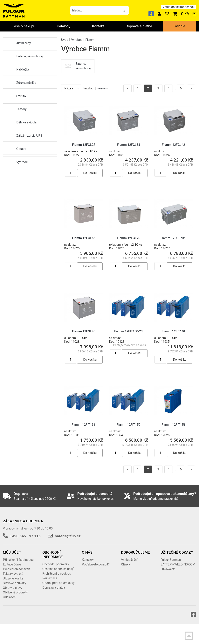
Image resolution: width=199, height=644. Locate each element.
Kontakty (88, 560)
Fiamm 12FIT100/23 (128, 331)
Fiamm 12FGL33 (129, 145)
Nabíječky (23, 69)
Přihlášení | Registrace (18, 560)
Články (126, 564)
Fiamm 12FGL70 (129, 238)
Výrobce (77, 40)
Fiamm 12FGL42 (173, 145)
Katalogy (64, 26)
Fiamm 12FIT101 (174, 331)
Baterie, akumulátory (30, 56)
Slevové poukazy (15, 583)
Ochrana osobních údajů (58, 569)
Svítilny (21, 96)
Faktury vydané (13, 574)
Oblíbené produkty (15, 592)
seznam (103, 88)
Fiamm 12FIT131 (84, 425)
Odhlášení (10, 597)
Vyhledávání (129, 560)
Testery (21, 109)
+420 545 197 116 (25, 536)
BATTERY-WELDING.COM (178, 564)
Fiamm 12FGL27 (84, 145)
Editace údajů (12, 564)
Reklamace (50, 578)
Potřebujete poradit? (96, 564)
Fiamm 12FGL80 (84, 331)
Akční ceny (24, 43)
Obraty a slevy (13, 588)
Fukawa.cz (168, 569)
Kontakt (98, 26)
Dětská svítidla (26, 122)
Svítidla (179, 26)
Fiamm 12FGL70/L (174, 238)
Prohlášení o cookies (57, 574)
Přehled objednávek (16, 569)
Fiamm (90, 40)
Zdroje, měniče (26, 83)
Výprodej (22, 162)
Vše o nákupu (24, 26)
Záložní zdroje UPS (29, 136)
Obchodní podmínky (56, 564)
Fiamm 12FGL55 (84, 238)
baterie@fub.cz (68, 536)
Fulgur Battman (171, 560)
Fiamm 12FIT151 (174, 425)
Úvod (65, 40)
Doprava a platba (139, 26)
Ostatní (21, 149)
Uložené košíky (13, 578)
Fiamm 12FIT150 (128, 425)
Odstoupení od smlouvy (58, 583)
